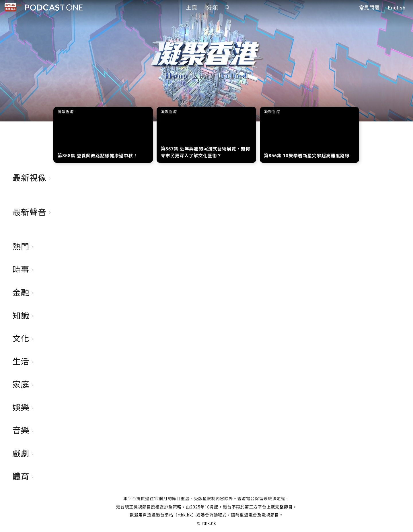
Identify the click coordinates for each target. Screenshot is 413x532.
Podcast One (54, 8)
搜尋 (227, 8)
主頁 (192, 8)
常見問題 (369, 8)
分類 (212, 8)
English (397, 8)
